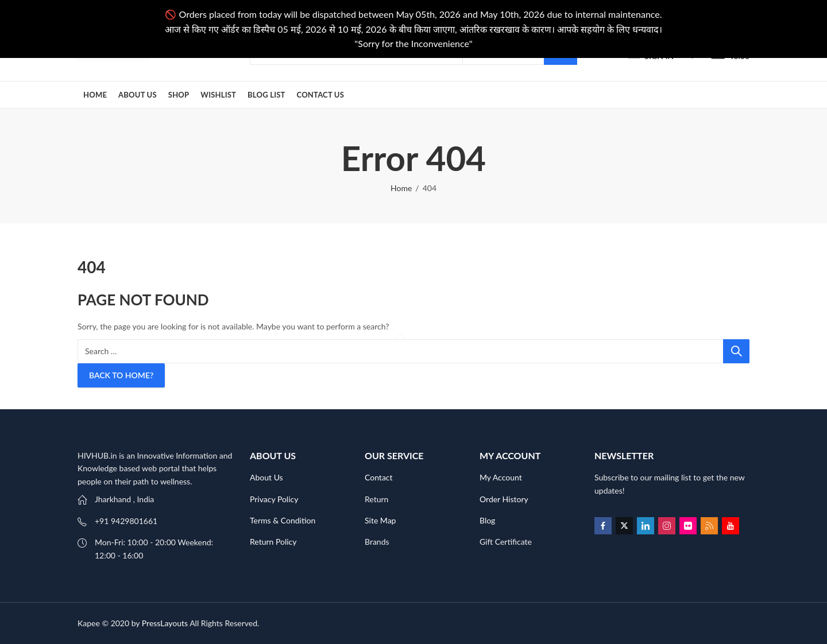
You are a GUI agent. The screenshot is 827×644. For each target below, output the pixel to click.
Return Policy (273, 542)
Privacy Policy (274, 499)
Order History (504, 499)
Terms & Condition (283, 520)
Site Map (380, 520)
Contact (379, 477)
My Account (501, 477)
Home (401, 188)
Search (736, 351)
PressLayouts (165, 623)
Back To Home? (121, 375)
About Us (266, 477)
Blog (487, 520)
